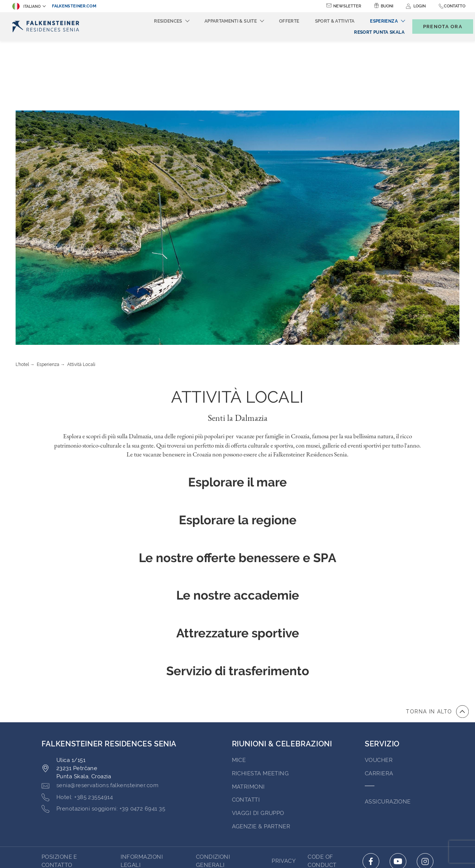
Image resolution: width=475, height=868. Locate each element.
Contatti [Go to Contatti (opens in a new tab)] (246, 730)
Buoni (387, 6)
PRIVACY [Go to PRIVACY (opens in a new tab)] (284, 791)
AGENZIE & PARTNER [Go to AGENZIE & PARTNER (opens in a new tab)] (261, 757)
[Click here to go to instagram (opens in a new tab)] (425, 792)
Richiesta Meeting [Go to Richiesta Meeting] (261, 704)
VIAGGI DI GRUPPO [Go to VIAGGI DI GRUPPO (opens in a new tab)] (258, 743)
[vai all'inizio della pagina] (437, 642)
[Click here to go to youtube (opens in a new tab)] (398, 792)
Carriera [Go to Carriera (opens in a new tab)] (379, 704)
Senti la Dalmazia (238, 348)
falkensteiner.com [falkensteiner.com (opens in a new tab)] (74, 6)
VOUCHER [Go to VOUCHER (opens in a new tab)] (379, 690)
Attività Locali (81, 295)
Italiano (27, 6)
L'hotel (22, 295)
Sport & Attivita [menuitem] (323, 21)
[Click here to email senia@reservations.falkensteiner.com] (100, 716)
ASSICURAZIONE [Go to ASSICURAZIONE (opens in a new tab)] (388, 732)
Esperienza (48, 295)
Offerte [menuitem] (277, 21)
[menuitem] (367, 32)
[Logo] (47, 27)
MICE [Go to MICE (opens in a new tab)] (239, 690)
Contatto (455, 6)
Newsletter (347, 6)
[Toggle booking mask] (435, 27)
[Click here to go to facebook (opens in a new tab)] (371, 792)
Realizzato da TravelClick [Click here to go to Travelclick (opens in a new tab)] (237, 849)
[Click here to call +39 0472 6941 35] (103, 739)
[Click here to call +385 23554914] (77, 728)
